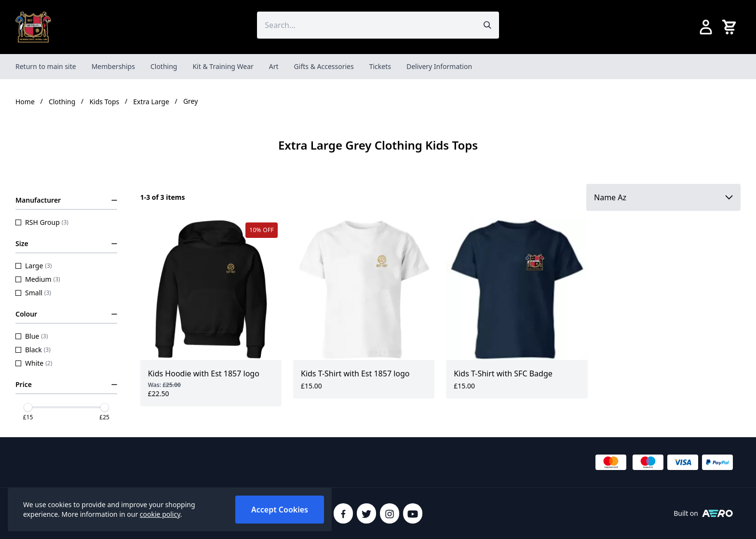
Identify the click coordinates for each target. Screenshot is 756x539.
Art (274, 66)
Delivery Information (439, 66)
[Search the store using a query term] (366, 25)
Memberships (113, 66)
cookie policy (160, 514)
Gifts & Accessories (324, 66)
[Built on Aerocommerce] (717, 513)
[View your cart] (731, 27)
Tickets (380, 66)
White (34, 363)
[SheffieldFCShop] (33, 27)
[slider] (28, 407)
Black (33, 350)
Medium (38, 279)
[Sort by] (663, 197)
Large (34, 266)
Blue (32, 336)
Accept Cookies (280, 510)
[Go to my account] (706, 27)
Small (33, 293)
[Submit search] (487, 25)
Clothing (164, 66)
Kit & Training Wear (223, 66)
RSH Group (42, 222)
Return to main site (46, 66)
